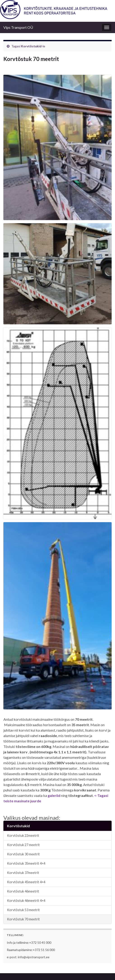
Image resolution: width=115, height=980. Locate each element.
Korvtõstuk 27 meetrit (23, 845)
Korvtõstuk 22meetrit (23, 836)
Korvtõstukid (31, 46)
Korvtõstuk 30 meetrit (23, 854)
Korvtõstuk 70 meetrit (23, 919)
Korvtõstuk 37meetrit (23, 873)
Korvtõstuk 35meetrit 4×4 (26, 863)
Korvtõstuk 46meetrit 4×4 (26, 901)
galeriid (54, 795)
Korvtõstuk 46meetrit (23, 891)
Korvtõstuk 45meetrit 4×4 (26, 882)
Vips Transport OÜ (18, 27)
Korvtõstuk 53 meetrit (23, 910)
